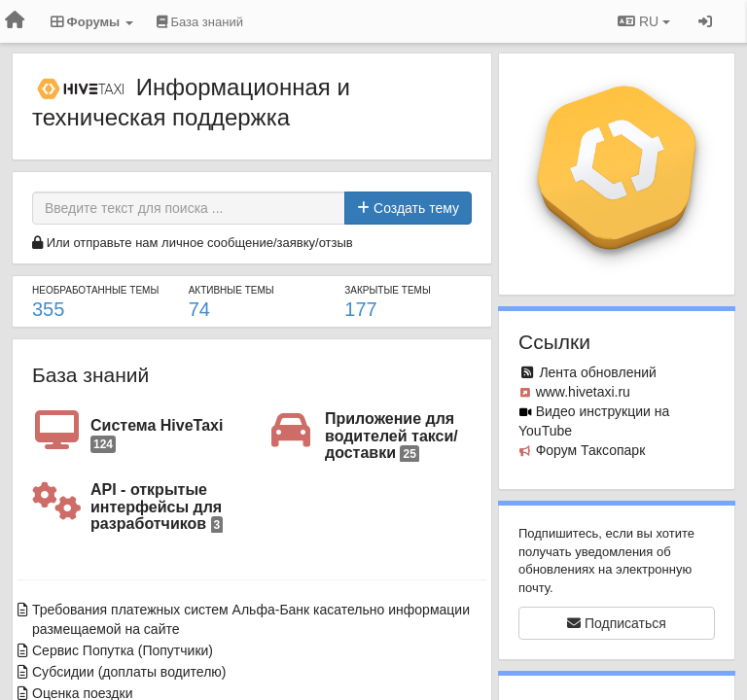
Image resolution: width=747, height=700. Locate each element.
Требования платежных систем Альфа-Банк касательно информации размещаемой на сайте (251, 619)
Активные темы (231, 290)
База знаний (90, 375)
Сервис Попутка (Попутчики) (123, 650)
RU (644, 21)
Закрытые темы (387, 290)
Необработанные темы (95, 290)
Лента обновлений (597, 372)
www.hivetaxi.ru (583, 392)
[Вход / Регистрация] (705, 21)
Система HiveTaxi (157, 435)
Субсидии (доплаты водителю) (129, 672)
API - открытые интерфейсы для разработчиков (157, 507)
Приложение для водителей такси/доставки (391, 436)
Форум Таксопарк (591, 450)
